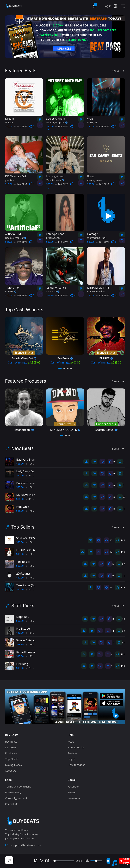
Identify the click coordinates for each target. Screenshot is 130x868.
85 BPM (32, 589)
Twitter (72, 792)
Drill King (22, 664)
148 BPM (32, 511)
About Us (11, 771)
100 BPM (32, 464)
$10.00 (20, 578)
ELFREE (11, 291)
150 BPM (62, 295)
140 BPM (21, 184)
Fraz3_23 (92, 122)
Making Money (14, 765)
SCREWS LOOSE (26, 538)
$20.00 (20, 542)
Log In (71, 759)
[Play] (41, 861)
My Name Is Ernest (28, 495)
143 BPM (62, 126)
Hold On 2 (23, 507)
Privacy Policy (13, 792)
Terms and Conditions (18, 786)
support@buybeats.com (23, 845)
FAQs (71, 742)
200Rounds (23, 574)
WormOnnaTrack (97, 238)
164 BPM (32, 633)
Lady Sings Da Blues (29, 471)
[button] (60, 368)
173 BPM (32, 656)
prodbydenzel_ (54, 238)
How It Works (76, 747)
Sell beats (11, 747)
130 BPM (21, 295)
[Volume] (96, 861)
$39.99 (20, 633)
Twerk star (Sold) (27, 585)
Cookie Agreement (16, 798)
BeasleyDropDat (57, 122)
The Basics (23, 562)
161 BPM (103, 242)
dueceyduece (94, 180)
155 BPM (103, 295)
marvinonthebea (96, 291)
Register (73, 753)
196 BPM (32, 644)
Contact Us (12, 804)
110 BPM (62, 242)
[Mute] (87, 861)
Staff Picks (23, 606)
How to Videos (76, 765)
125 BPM (32, 566)
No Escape (23, 629)
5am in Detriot (26, 640)
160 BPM (32, 554)
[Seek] (64, 861)
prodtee (10, 180)
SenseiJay (53, 291)
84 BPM (32, 499)
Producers (11, 753)
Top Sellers (23, 527)
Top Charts (12, 759)
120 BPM (103, 126)
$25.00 (20, 464)
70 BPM (32, 668)
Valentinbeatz (55, 180)
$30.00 (20, 475)
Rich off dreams (26, 652)
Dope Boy (23, 617)
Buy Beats (11, 742)
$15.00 (20, 511)
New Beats (23, 448)
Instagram (74, 798)
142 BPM (21, 126)
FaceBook (73, 786)
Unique (9, 122)
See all (118, 71)
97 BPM (32, 475)
